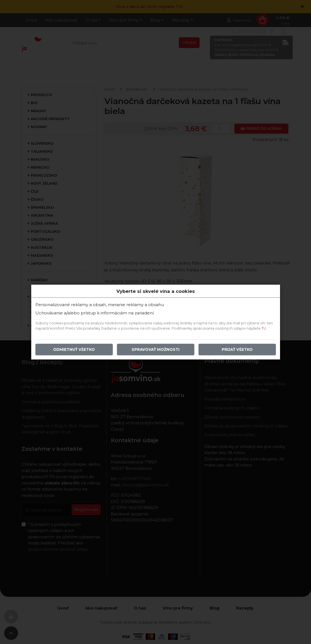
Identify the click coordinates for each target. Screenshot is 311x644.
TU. (264, 328)
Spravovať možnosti (155, 349)
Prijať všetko (237, 349)
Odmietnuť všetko (74, 349)
